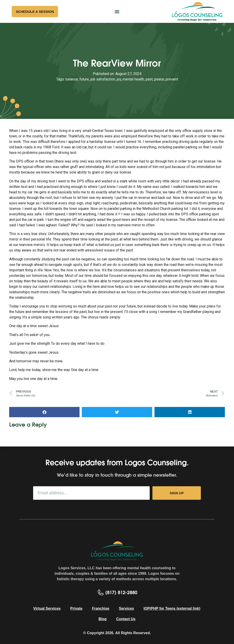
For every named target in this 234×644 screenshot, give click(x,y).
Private (76, 608)
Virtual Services (47, 608)
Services (126, 608)
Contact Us (126, 619)
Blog (103, 619)
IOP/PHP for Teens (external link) (172, 608)
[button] (117, 12)
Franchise (101, 608)
